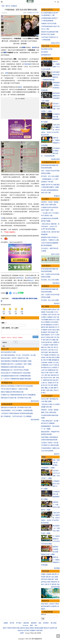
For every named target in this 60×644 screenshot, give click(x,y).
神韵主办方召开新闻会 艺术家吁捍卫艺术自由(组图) (17, 387)
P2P (47, 360)
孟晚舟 (45, 332)
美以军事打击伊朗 (47, 49)
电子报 (12, 623)
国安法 (51, 320)
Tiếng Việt (33, 633)
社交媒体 (46, 345)
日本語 (39, 633)
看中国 (50, 342)
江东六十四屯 (53, 365)
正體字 (22, 633)
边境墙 (53, 332)
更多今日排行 (55, 254)
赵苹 (42, 582)
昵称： (4, 323)
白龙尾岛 (54, 368)
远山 (53, 577)
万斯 (57, 332)
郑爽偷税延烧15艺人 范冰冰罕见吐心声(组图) (15, 371)
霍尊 (5, 53)
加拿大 (56, 345)
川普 (58, 310)
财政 (53, 352)
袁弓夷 (43, 325)
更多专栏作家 (55, 587)
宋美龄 (50, 383)
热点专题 (45, 46)
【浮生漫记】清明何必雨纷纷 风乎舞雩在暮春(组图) (17, 414)
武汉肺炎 (53, 310)
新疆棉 (46, 320)
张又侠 (54, 315)
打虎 (42, 342)
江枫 (46, 584)
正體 (55, 2)
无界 (56, 628)
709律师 (50, 363)
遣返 (52, 375)
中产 (42, 355)
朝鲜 (52, 345)
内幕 (52, 337)
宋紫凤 (43, 574)
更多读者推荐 (35, 421)
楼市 (50, 352)
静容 (49, 582)
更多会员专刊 (55, 43)
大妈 (47, 357)
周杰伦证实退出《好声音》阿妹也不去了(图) (15, 359)
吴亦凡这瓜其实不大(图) (8, 353)
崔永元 (43, 337)
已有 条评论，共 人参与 (10, 328)
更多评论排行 (35, 402)
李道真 (43, 577)
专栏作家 (45, 571)
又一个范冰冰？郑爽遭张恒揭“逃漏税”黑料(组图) (16, 380)
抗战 (54, 380)
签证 (55, 375)
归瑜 (47, 577)
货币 (46, 350)
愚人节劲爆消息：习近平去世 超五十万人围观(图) (16, 417)
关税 (49, 332)
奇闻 (48, 390)
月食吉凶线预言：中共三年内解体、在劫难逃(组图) (17, 411)
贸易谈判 (47, 335)
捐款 (40, 623)
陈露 (20, 87)
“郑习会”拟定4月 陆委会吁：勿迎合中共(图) (14, 390)
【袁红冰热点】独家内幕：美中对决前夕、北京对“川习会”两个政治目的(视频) (50, 226)
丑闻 (2, 218)
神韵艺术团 (16, 628)
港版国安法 (49, 325)
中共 (55, 337)
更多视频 (57, 568)
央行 (46, 347)
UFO (56, 327)
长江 (55, 320)
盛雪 (57, 579)
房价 (50, 357)
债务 (49, 347)
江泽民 (57, 335)
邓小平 (54, 383)
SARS (46, 370)
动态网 (52, 628)
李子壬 (50, 584)
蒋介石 (45, 383)
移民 (57, 373)
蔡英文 (54, 355)
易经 (43, 388)
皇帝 (52, 385)
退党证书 (47, 628)
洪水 (42, 322)
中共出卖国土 (54, 322)
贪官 (44, 340)
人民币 (50, 350)
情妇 (47, 340)
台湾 (50, 355)
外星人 (52, 390)
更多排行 (57, 454)
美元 (55, 347)
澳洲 (45, 380)
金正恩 (50, 330)
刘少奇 (45, 385)
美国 (42, 335)
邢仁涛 (57, 582)
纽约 (28, 630)
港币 (42, 352)
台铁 (54, 317)
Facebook (25, 625)
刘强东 (43, 357)
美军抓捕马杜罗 (46, 55)
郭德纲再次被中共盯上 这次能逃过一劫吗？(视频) (16, 365)
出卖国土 (44, 317)
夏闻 (57, 577)
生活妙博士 (54, 606)
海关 (49, 375)
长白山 (49, 368)
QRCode (15, 293)
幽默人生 (47, 388)
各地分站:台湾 (22, 630)
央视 (51, 373)
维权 (46, 363)
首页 (3, 6)
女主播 (47, 373)
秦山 (46, 582)
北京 (58, 355)
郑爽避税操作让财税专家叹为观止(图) (12, 368)
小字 (37, 13)
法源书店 (22, 628)
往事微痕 (47, 322)
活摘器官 (50, 317)
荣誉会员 (21, 278)
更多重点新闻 (55, 159)
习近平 (50, 315)
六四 (58, 315)
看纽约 (32, 628)
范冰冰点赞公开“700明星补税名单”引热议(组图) (16, 374)
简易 (53, 574)
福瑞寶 (41, 628)
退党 (47, 327)
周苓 (42, 579)
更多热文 (57, 303)
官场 (46, 342)
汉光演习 (56, 325)
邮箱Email (44, 614)
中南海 (48, 337)
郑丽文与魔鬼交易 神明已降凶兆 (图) (12, 393)
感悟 (55, 388)
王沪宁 (53, 335)
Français (28, 633)
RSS (36, 625)
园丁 (53, 579)
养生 (44, 393)
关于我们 (19, 623)
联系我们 (46, 623)
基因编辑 (55, 360)
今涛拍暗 (48, 574)
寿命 (55, 390)
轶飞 (50, 577)
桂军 (51, 380)
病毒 (52, 312)
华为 (51, 340)
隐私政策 (34, 623)
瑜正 (42, 584)
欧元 (53, 350)
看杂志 (28, 628)
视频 (44, 457)
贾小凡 (57, 574)
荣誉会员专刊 (47, 10)
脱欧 (42, 347)
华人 (54, 373)
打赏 (30, 13)
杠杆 (52, 347)
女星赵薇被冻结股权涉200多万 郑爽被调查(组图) (16, 377)
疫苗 (58, 320)
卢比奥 (48, 312)
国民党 (43, 327)
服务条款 (26, 623)
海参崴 (46, 355)
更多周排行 (56, 283)
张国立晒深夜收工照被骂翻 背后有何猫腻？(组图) (16, 362)
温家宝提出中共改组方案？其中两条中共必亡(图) (16, 399)
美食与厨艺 (45, 604)
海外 (54, 378)
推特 (31, 625)
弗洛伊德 (52, 327)
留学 (46, 375)
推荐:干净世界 (7, 628)
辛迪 (58, 584)
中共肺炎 (44, 310)
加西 (41, 630)
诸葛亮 (56, 385)
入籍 (44, 378)
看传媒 (37, 628)
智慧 (52, 388)
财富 (57, 352)
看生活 (8, 6)
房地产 (46, 352)
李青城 (53, 582)
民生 (51, 378)
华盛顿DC (33, 630)
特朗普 (43, 312)
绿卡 (47, 378)
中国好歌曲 (27, 64)
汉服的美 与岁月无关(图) (49, 24)
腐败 (54, 340)
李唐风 (50, 579)
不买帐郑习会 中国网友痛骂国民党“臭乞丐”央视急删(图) (18, 396)
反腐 (57, 340)
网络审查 (46, 365)
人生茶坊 (51, 604)
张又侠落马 (45, 52)
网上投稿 (54, 623)
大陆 (44, 360)
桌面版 (6, 623)
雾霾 (50, 360)
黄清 (46, 579)
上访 (54, 363)
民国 (48, 380)
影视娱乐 (14, 6)
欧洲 (38, 630)
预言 (44, 390)
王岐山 (54, 330)
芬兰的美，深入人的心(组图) (50, 176)
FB (50, 345)
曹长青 (54, 584)
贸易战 (45, 315)
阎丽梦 (45, 330)
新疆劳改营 (52, 370)
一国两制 (55, 342)
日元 (57, 350)
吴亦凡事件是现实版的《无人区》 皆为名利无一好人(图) (18, 356)
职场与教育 (46, 606)
